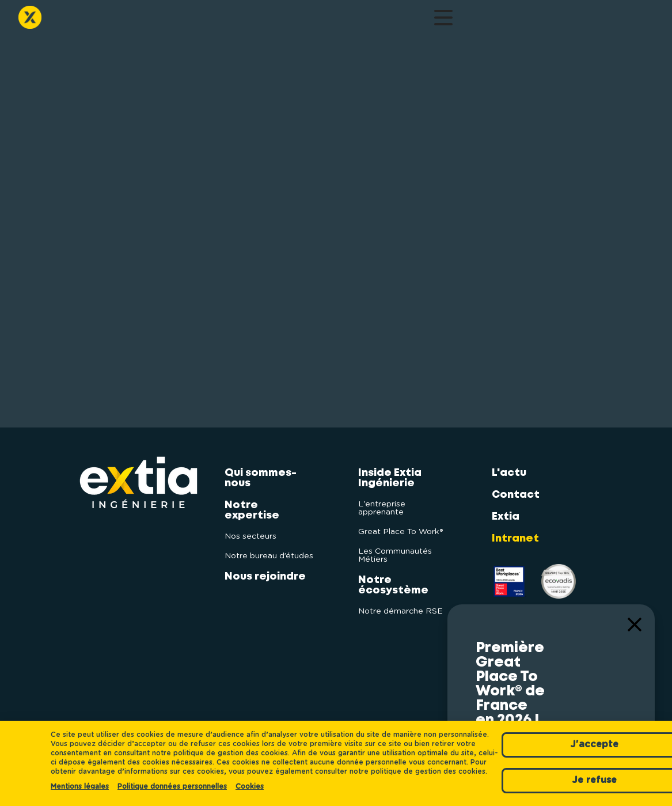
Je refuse (544, 772)
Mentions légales (80, 786)
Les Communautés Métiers (395, 548)
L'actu (412, 20)
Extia (506, 510)
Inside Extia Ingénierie (275, 20)
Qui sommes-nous (90, 20)
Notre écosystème (354, 20)
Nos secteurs (250, 529)
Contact (455, 20)
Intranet (515, 532)
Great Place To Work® (400, 525)
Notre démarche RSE (400, 604)
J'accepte (544, 735)
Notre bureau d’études (269, 549)
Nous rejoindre (212, 20)
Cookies (250, 786)
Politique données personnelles (172, 786)
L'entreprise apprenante (382, 501)
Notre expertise (149, 20)
